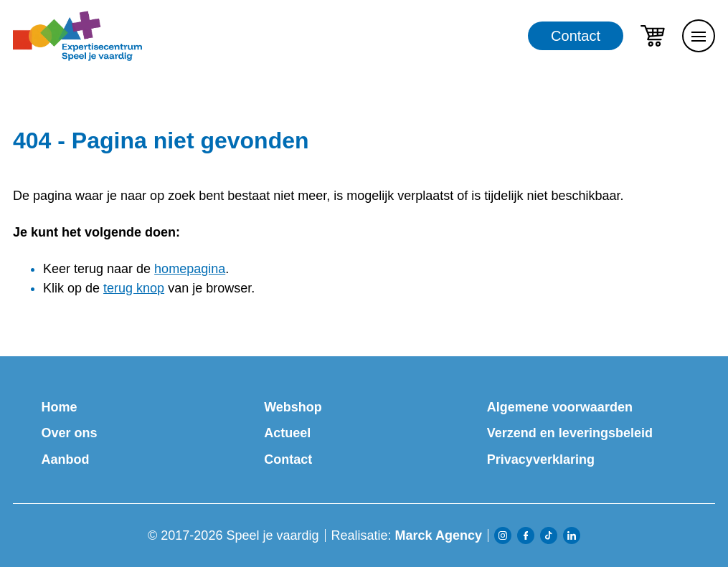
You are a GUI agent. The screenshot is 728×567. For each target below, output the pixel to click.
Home (60, 407)
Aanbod (66, 459)
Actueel (287, 433)
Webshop (293, 407)
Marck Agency (439, 535)
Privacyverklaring (541, 459)
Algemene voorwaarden (560, 407)
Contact (576, 36)
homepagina (190, 269)
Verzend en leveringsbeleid (570, 433)
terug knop (134, 288)
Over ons (70, 433)
